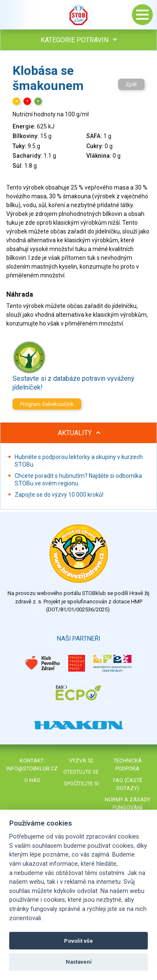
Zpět (131, 84)
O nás (32, 780)
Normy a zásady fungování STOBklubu (127, 807)
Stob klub (79, 15)
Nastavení (79, 962)
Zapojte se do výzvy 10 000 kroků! (59, 495)
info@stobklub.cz (32, 768)
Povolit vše (78, 941)
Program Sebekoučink (47, 404)
